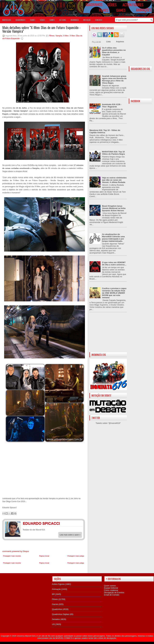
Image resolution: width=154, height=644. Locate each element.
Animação (56, 589)
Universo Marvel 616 (26, 636)
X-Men (66, 36)
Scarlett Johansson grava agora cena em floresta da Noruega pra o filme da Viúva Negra (114, 80)
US (53, 624)
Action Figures (58, 584)
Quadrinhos (57, 609)
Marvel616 (7, 20)
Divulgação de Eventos (114, 593)
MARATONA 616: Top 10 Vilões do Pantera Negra (113, 153)
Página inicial (44, 556)
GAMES (52, 20)
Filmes (52, 36)
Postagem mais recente (12, 556)
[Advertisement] (108, 335)
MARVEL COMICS (64, 638)
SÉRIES (42, 20)
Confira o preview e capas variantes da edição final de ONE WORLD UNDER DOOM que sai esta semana (114, 293)
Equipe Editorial (111, 588)
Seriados (56, 619)
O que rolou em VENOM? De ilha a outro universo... (114, 264)
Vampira (59, 36)
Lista (108, 42)
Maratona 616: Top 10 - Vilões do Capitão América (105, 131)
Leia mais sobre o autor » (70, 535)
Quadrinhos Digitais (61, 614)
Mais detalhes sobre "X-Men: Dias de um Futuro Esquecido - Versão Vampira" (41, 29)
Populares (96, 42)
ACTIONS (63, 20)
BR (53, 594)
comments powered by (16, 551)
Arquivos (120, 42)
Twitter (79, 524)
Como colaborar (111, 590)
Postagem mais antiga (76, 556)
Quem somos (110, 586)
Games (55, 604)
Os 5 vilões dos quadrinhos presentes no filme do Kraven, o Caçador (114, 51)
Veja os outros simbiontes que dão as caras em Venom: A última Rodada (114, 180)
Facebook (73, 524)
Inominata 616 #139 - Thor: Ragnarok (112, 106)
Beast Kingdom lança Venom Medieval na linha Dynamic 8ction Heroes (114, 208)
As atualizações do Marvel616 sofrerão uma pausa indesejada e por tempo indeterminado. (113, 238)
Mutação (87, 20)
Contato (99, 20)
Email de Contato (112, 595)
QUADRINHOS (21, 20)
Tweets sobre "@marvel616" (108, 423)
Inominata (75, 20)
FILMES (33, 20)
